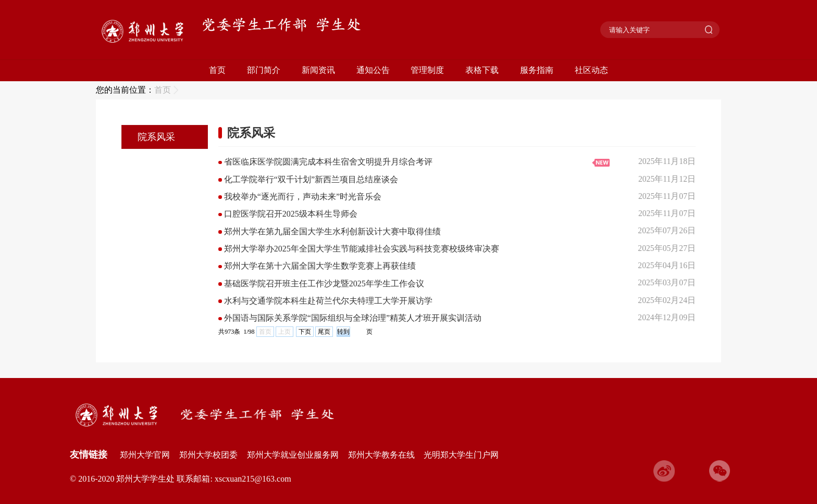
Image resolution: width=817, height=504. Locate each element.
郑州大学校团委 (208, 455)
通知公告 (373, 70)
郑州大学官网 (145, 455)
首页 (217, 70)
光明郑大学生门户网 (461, 455)
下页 (305, 332)
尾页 (324, 332)
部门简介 (264, 70)
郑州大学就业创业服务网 (293, 455)
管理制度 (427, 70)
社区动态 (591, 70)
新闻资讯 (318, 70)
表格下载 (482, 70)
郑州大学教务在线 (381, 455)
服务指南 (537, 70)
